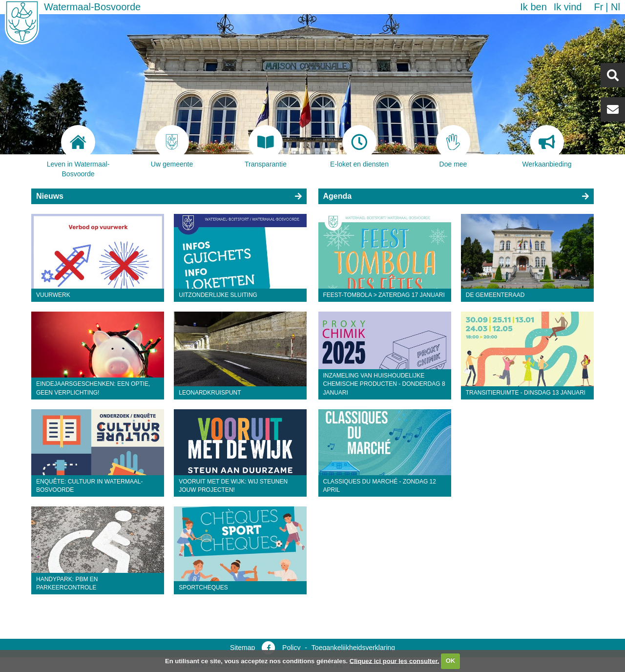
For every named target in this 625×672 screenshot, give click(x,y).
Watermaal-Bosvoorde (92, 7)
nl (615, 7)
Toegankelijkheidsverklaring (353, 648)
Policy (291, 648)
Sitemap (242, 648)
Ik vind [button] (568, 7)
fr (598, 7)
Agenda (338, 196)
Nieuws (50, 196)
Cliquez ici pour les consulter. (395, 661)
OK (451, 661)
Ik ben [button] (533, 7)
